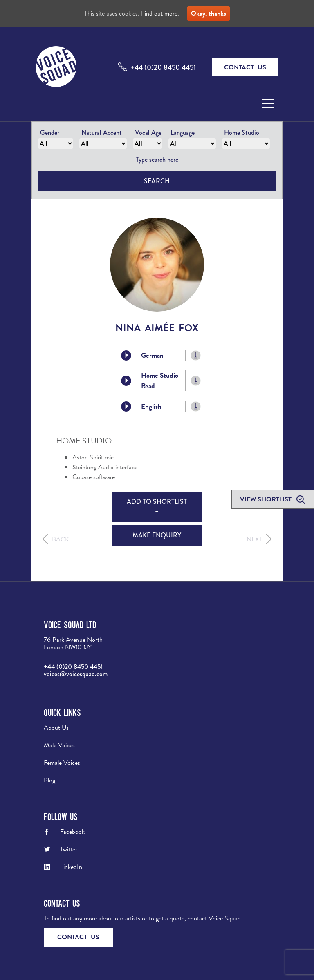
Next (254, 539)
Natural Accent (102, 133)
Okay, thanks (209, 13)
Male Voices (59, 745)
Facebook (72, 832)
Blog (49, 780)
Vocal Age (148, 133)
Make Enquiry (157, 535)
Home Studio (242, 133)
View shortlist (267, 499)
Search (157, 181)
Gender (50, 133)
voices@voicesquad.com (76, 674)
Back (61, 539)
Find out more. (160, 13)
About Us (56, 728)
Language (183, 133)
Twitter (69, 849)
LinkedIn (71, 867)
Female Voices (62, 763)
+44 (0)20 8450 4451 (163, 67)
